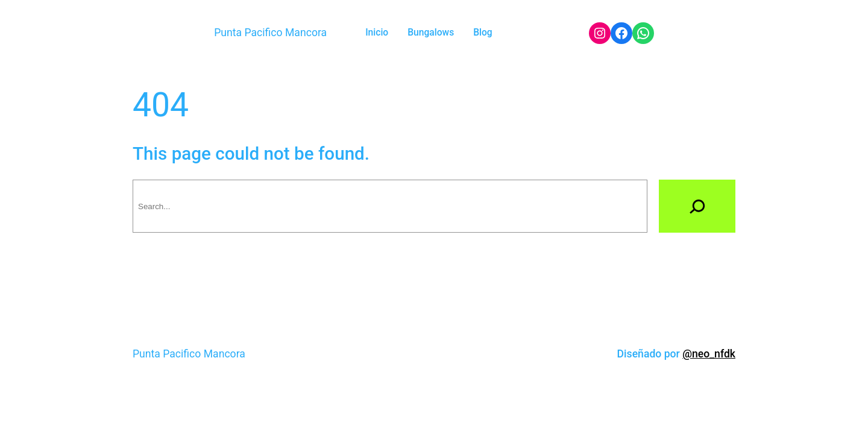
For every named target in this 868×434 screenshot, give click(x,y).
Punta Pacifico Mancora (270, 33)
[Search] (697, 206)
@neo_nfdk (709, 354)
